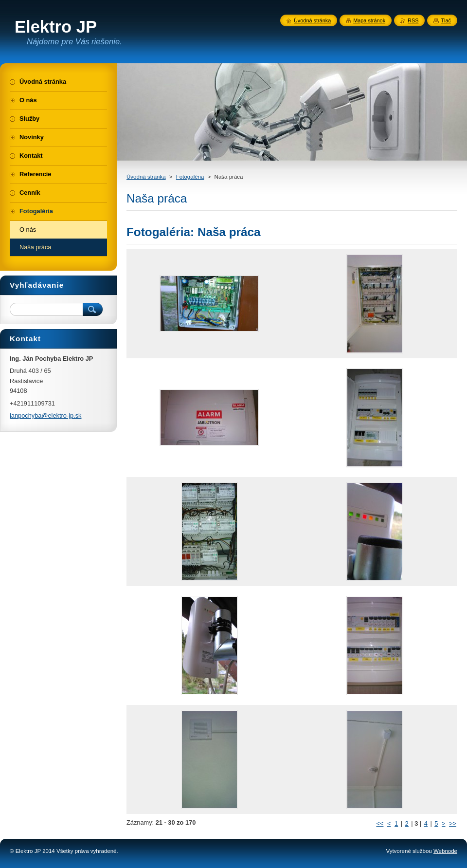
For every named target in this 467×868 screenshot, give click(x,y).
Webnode (445, 851)
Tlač (446, 20)
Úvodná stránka (146, 177)
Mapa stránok (369, 20)
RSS (413, 20)
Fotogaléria (190, 177)
